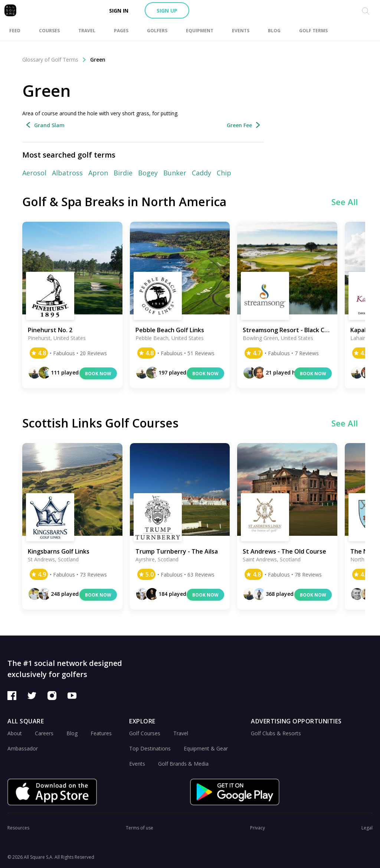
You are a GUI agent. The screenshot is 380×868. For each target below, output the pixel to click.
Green (98, 60)
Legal (367, 828)
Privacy (258, 828)
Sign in (119, 11)
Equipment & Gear (206, 748)
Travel (181, 733)
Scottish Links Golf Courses (100, 423)
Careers (44, 733)
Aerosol (34, 173)
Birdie (123, 173)
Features (101, 733)
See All (345, 202)
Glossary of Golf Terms (54, 60)
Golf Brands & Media (183, 764)
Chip (224, 173)
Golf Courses (145, 733)
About (15, 733)
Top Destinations (150, 748)
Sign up (167, 11)
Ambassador (23, 748)
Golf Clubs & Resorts (276, 733)
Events (137, 764)
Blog (72, 733)
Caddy (202, 173)
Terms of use (140, 828)
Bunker (175, 173)
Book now (98, 374)
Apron (98, 173)
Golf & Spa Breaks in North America (124, 202)
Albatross (67, 173)
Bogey (148, 173)
